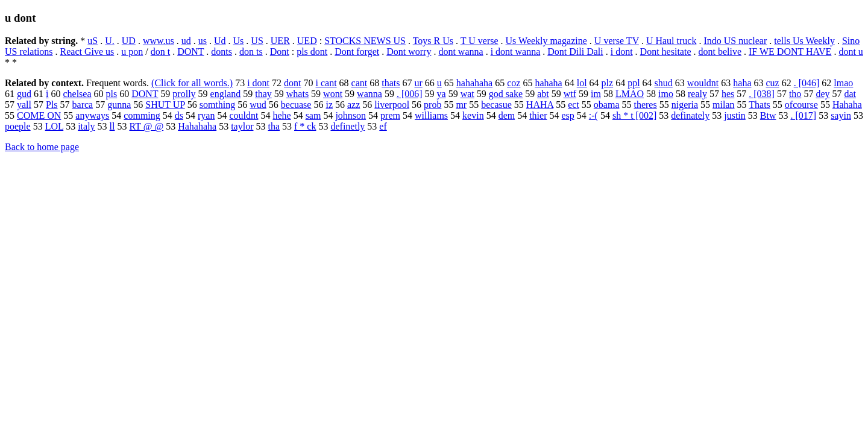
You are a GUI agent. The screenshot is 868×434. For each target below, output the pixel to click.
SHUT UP (165, 105)
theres (645, 105)
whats (297, 94)
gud (24, 94)
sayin (841, 115)
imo (666, 94)
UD (129, 41)
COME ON (39, 115)
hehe (281, 115)
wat (467, 94)
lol (582, 83)
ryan (206, 115)
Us (239, 41)
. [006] (410, 94)
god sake (506, 94)
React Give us (87, 52)
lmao (843, 83)
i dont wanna (516, 52)
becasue (496, 105)
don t (160, 52)
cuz (773, 83)
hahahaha (474, 83)
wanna (370, 94)
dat (850, 94)
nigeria (685, 105)
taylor (242, 126)
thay (263, 94)
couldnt (244, 115)
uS (93, 41)
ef (383, 126)
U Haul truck (671, 41)
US (257, 41)
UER (280, 41)
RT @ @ (147, 126)
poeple (18, 126)
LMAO (630, 94)
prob (432, 105)
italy (86, 126)
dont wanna (461, 52)
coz (514, 83)
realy (697, 94)
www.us (159, 41)
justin (735, 115)
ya (442, 94)
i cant (326, 83)
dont (292, 83)
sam (313, 115)
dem (507, 115)
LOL (55, 126)
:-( (593, 115)
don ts (251, 52)
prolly (184, 94)
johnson (351, 115)
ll (112, 126)
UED (307, 41)
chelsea (77, 94)
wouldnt (703, 83)
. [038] (762, 94)
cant (360, 83)
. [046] (807, 83)
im (596, 94)
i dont (622, 52)
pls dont (312, 52)
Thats (759, 105)
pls (112, 94)
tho (795, 94)
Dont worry (409, 52)
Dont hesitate (666, 52)
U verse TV (617, 41)
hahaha (548, 83)
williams (431, 115)
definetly (348, 126)
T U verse (480, 41)
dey (822, 94)
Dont (280, 52)
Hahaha (847, 105)
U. (110, 41)
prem (390, 115)
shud (664, 83)
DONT (190, 52)
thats (391, 83)
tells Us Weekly (804, 41)
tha (274, 126)
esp (568, 115)
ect (574, 105)
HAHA (540, 105)
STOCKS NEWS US (365, 41)
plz (608, 83)
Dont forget (357, 52)
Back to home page (42, 147)
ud (186, 41)
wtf (570, 94)
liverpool (392, 105)
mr (461, 105)
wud (258, 105)
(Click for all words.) (192, 83)
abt (543, 94)
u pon (132, 52)
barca (83, 105)
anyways (92, 115)
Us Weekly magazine (546, 41)
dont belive (720, 52)
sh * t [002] (634, 115)
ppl (634, 83)
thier (538, 115)
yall (24, 105)
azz (354, 105)
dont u (851, 52)
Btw (768, 115)
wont (333, 94)
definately (690, 115)
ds (179, 115)
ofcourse (801, 105)
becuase (296, 105)
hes (728, 94)
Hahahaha (197, 126)
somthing (218, 105)
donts (222, 52)
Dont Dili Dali (575, 52)
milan (723, 105)
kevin (473, 115)
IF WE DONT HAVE (790, 52)
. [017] (803, 115)
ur (418, 83)
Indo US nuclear (735, 41)
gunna (119, 105)
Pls (52, 105)
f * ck (305, 126)
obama (607, 105)
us (203, 41)
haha (742, 83)
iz (329, 105)
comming (142, 115)
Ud (220, 41)
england (226, 94)
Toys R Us (433, 41)
